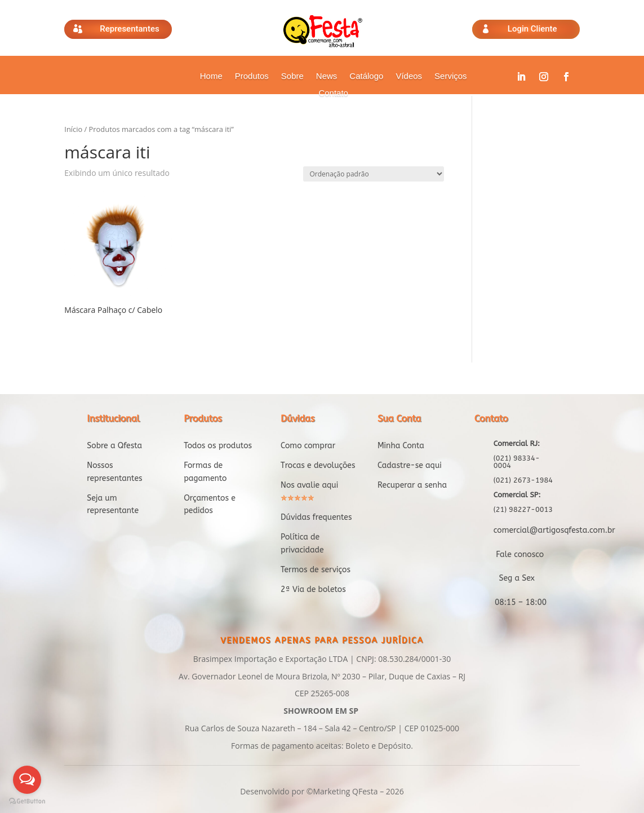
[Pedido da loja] (374, 174)
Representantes (129, 29)
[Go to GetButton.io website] (27, 801)
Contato (333, 93)
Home (211, 76)
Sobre (292, 76)
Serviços (451, 76)
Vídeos (409, 76)
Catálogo (366, 76)
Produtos (252, 76)
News (327, 76)
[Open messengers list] (27, 780)
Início (73, 129)
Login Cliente (532, 29)
